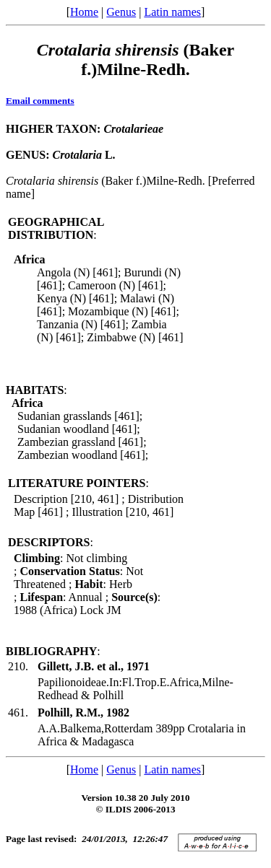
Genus (121, 12)
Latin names (172, 12)
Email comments (40, 101)
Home (84, 12)
